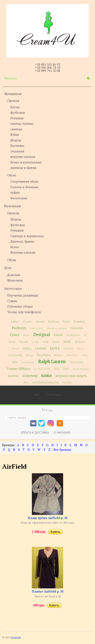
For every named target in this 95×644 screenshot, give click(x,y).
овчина (67, 382)
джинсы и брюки (23, 168)
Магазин (47, 78)
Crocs (15, 335)
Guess (56, 342)
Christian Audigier (57, 328)
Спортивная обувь (24, 181)
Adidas (15, 322)
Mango (30, 355)
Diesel (58, 335)
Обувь (12, 175)
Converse (77, 328)
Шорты (16, 140)
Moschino (72, 355)
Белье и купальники (26, 162)
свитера (16, 129)
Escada (24, 342)
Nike (15, 362)
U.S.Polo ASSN (42, 369)
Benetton (79, 322)
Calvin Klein (36, 328)
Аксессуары (13, 288)
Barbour (54, 321)
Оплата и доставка (35, 432)
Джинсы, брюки (22, 241)
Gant (46, 342)
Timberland (76, 362)
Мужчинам (12, 206)
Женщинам (13, 94)
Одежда (13, 101)
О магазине (62, 432)
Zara (66, 369)
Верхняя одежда (23, 252)
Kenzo (16, 348)
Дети (8, 268)
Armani (40, 322)
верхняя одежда (23, 157)
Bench (66, 322)
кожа (46, 375)
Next (85, 355)
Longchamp (15, 355)
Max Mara (44, 355)
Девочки (14, 275)
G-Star (35, 342)
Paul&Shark (28, 362)
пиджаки (17, 151)
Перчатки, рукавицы (23, 295)
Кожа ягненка (81, 369)
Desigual (42, 334)
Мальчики (15, 280)
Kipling (27, 348)
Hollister (80, 342)
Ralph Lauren (52, 361)
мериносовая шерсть (71, 376)
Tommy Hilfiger (18, 369)
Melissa (59, 355)
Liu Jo (80, 348)
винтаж (13, 376)
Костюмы (17, 146)
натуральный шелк (45, 382)
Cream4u (16, 637)
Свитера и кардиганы (27, 236)
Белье (15, 247)
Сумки (12, 301)
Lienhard (68, 348)
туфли (15, 192)
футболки (18, 112)
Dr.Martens (73, 335)
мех (26, 382)
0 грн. (50, 410)
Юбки (15, 135)
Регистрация (55, 394)
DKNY (26, 335)
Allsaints (27, 322)
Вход (37, 394)
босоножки (19, 198)
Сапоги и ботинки (24, 187)
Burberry (19, 328)
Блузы (15, 107)
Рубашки (17, 118)
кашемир (30, 376)
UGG (57, 369)
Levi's (55, 348)
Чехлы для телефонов (24, 312)
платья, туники (22, 123)
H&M (67, 342)
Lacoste (41, 348)
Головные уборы (20, 306)
